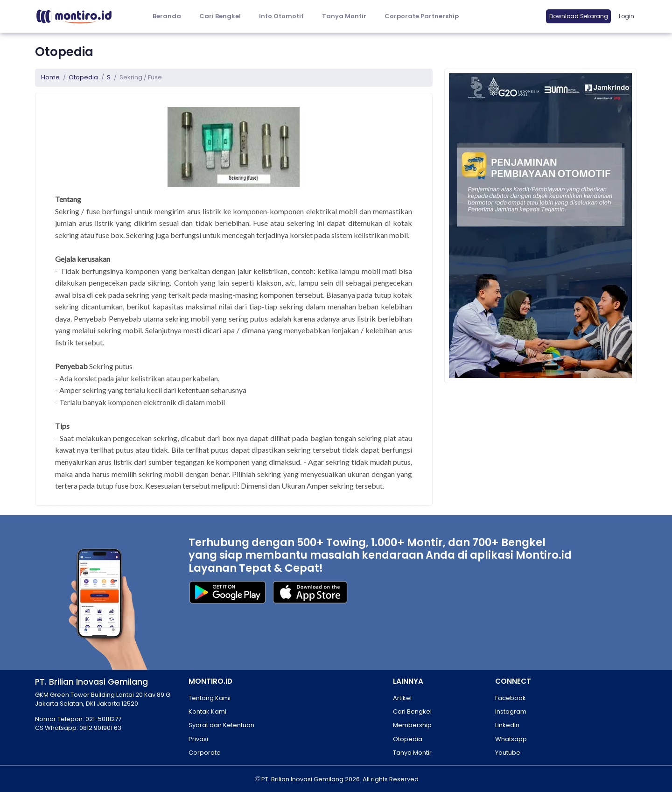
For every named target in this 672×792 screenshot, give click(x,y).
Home (50, 77)
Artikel (402, 698)
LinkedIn (507, 725)
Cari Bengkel (220, 16)
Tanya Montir (344, 16)
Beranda (167, 16)
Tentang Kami (210, 698)
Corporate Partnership (422, 16)
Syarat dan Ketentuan (221, 725)
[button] (281, 17)
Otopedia (83, 77)
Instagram (511, 711)
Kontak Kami (207, 711)
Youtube (508, 753)
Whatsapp (511, 739)
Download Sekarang (579, 16)
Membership (412, 725)
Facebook (511, 698)
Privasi (198, 739)
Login (626, 16)
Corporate (205, 753)
